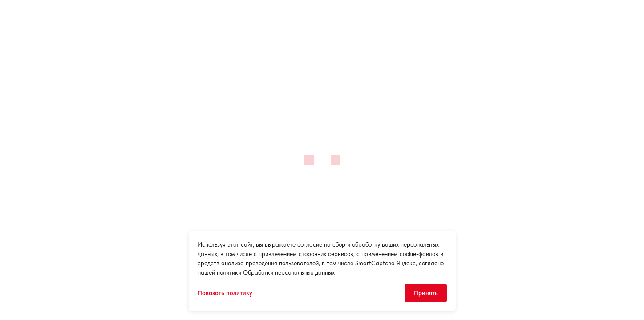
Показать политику (225, 293)
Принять (426, 293)
